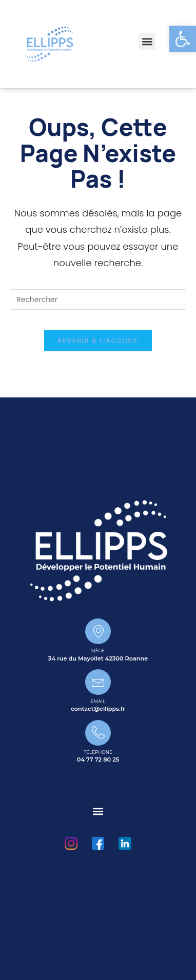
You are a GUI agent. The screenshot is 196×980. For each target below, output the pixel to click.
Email (98, 702)
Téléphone (98, 752)
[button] (147, 41)
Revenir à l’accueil (98, 341)
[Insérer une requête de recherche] (98, 299)
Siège (98, 651)
